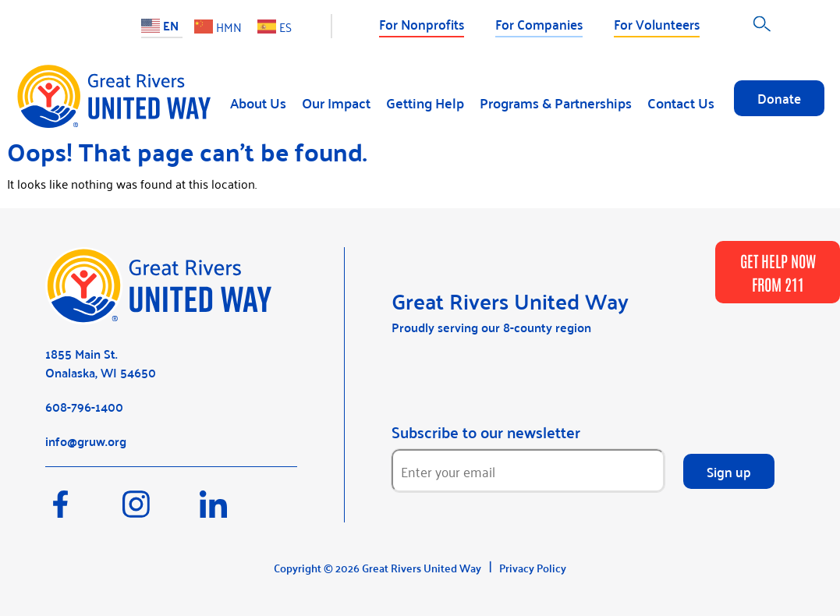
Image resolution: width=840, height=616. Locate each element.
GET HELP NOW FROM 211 (778, 272)
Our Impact (336, 103)
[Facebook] (84, 512)
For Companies (539, 23)
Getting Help (425, 103)
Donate (779, 97)
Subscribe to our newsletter (486, 432)
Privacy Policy (533, 568)
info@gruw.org (86, 441)
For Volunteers (657, 23)
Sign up (729, 471)
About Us (258, 103)
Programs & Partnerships (556, 103)
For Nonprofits (422, 23)
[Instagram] (161, 512)
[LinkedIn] (237, 512)
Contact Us (681, 103)
